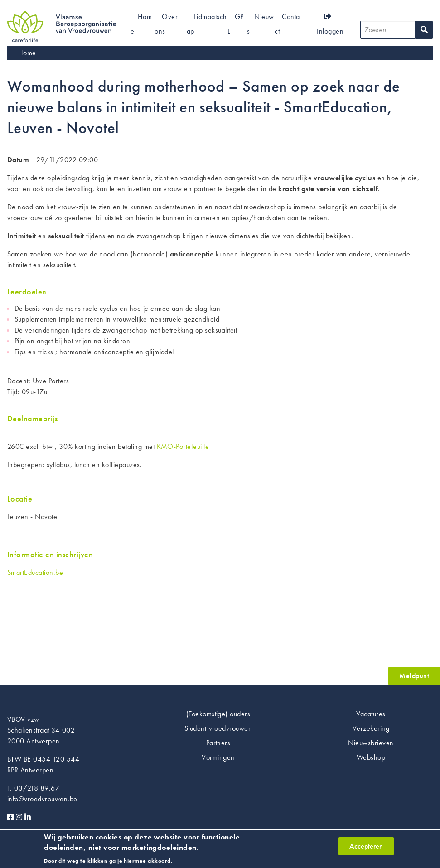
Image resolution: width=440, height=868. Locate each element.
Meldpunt (414, 676)
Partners (218, 743)
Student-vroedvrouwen (218, 728)
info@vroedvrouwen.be (42, 799)
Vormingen (218, 757)
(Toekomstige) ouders (218, 714)
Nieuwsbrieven (371, 743)
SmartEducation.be (35, 572)
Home (27, 53)
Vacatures (371, 714)
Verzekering (371, 728)
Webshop (371, 757)
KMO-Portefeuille (183, 446)
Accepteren (366, 849)
